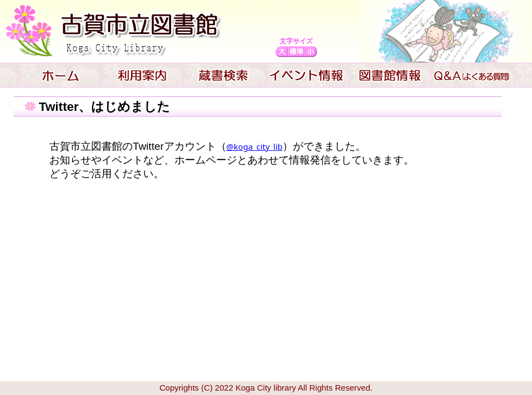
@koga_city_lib (255, 146)
